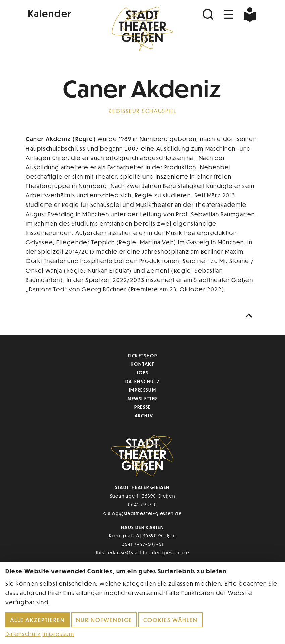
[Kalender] (65, 13)
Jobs (142, 373)
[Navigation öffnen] (229, 15)
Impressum (142, 390)
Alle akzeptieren (38, 620)
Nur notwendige (104, 620)
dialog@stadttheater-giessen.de (143, 513)
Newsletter (142, 398)
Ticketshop (142, 356)
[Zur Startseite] (142, 29)
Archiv (144, 416)
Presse (142, 407)
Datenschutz (143, 381)
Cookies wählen (170, 620)
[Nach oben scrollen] (250, 316)
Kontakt (142, 364)
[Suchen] (209, 15)
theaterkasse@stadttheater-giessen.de (143, 553)
